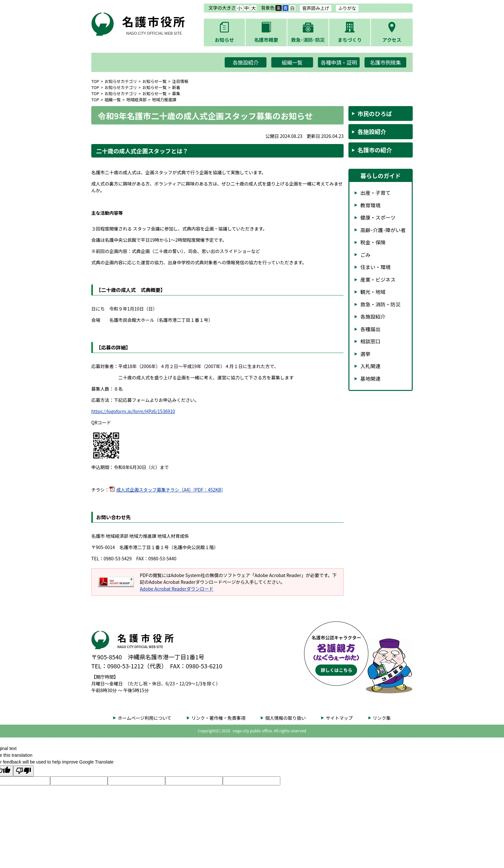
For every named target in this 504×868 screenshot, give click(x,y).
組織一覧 (292, 62)
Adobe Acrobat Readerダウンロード (177, 589)
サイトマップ (339, 718)
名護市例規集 (386, 62)
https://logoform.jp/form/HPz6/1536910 (133, 411)
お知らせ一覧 (154, 81)
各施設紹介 (246, 62)
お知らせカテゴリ (121, 81)
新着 (176, 87)
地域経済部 (136, 99)
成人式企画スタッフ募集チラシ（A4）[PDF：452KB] (170, 490)
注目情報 (180, 81)
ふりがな (347, 8)
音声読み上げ (316, 8)
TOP (95, 81)
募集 (176, 93)
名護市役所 (154, 24)
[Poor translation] (23, 771)
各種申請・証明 (339, 62)
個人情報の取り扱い (285, 718)
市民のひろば (375, 113)
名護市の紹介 (375, 150)
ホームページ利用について (144, 718)
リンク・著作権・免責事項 (218, 718)
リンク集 (382, 718)
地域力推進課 (164, 99)
